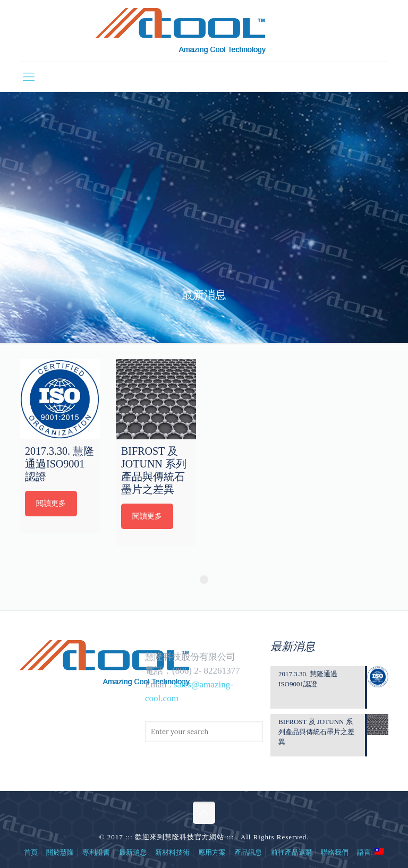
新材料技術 (172, 852)
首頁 (31, 852)
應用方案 (212, 852)
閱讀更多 (51, 503)
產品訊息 (248, 852)
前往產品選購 (292, 852)
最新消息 (133, 852)
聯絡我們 (335, 852)
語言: (371, 852)
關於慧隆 (60, 852)
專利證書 (96, 852)
